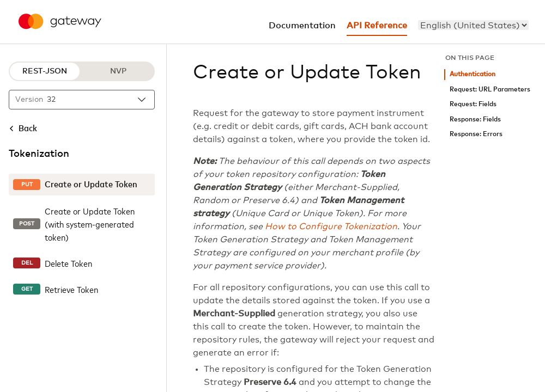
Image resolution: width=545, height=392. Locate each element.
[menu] (473, 25)
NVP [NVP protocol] (118, 71)
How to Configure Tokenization (331, 226)
